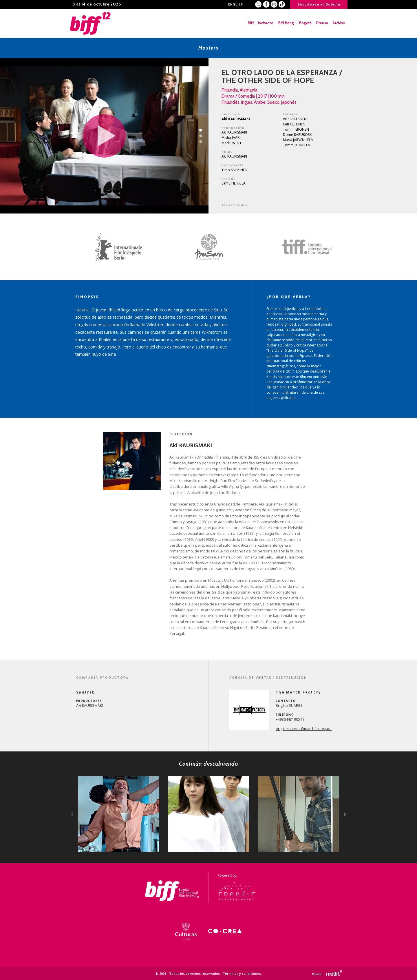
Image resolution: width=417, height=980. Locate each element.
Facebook (266, 4)
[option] (116, 247)
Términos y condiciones (242, 973)
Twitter (258, 4)
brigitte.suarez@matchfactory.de (304, 729)
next (345, 814)
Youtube (282, 4)
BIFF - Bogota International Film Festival (91, 23)
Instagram (274, 4)
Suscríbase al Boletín (319, 4)
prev (72, 814)
